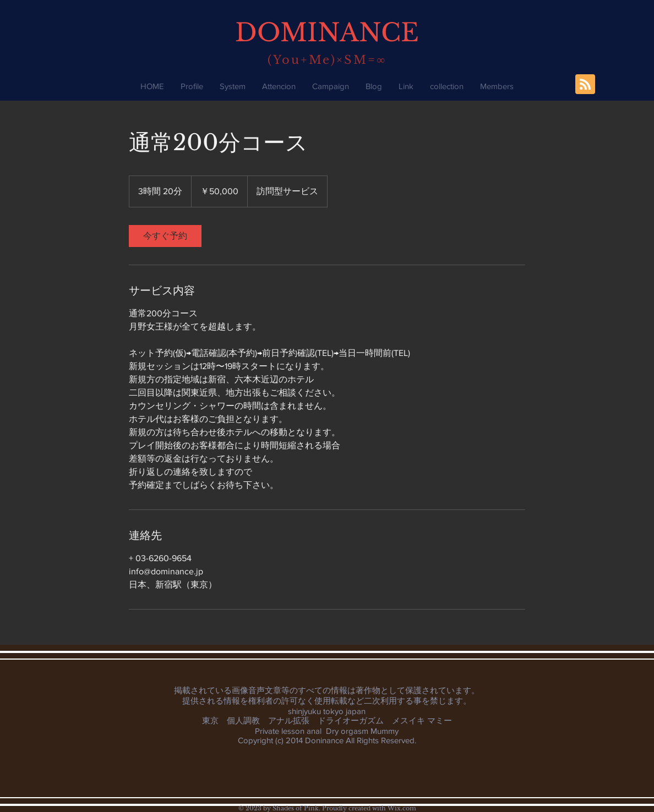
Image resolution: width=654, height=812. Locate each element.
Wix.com (402, 808)
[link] (165, 236)
